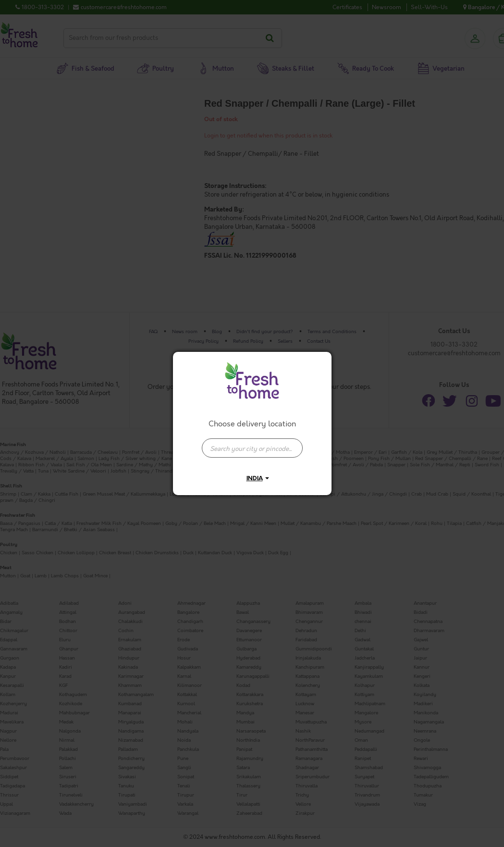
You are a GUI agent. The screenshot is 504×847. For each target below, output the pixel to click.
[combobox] (252, 443)
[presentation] (252, 448)
